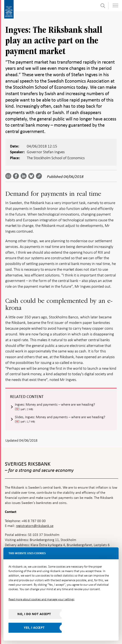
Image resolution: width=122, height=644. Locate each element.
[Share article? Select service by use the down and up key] (24, 176)
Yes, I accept (34, 628)
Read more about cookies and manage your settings (41, 599)
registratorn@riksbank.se (35, 526)
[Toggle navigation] (115, 5)
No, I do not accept (34, 614)
